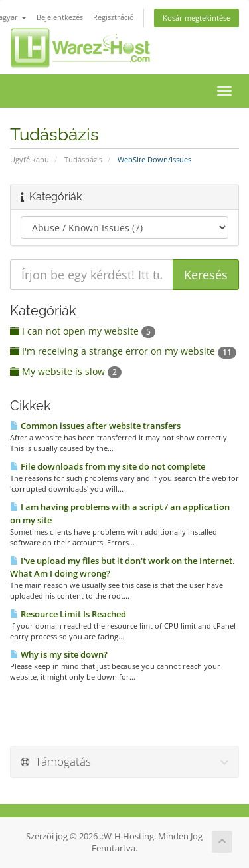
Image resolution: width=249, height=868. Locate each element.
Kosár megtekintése (197, 18)
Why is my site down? (59, 654)
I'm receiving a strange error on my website (123, 351)
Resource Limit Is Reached (68, 614)
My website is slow (66, 371)
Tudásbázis (83, 159)
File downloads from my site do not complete (108, 466)
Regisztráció (114, 17)
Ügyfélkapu (30, 159)
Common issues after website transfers (95, 426)
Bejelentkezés (60, 17)
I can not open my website (83, 331)
